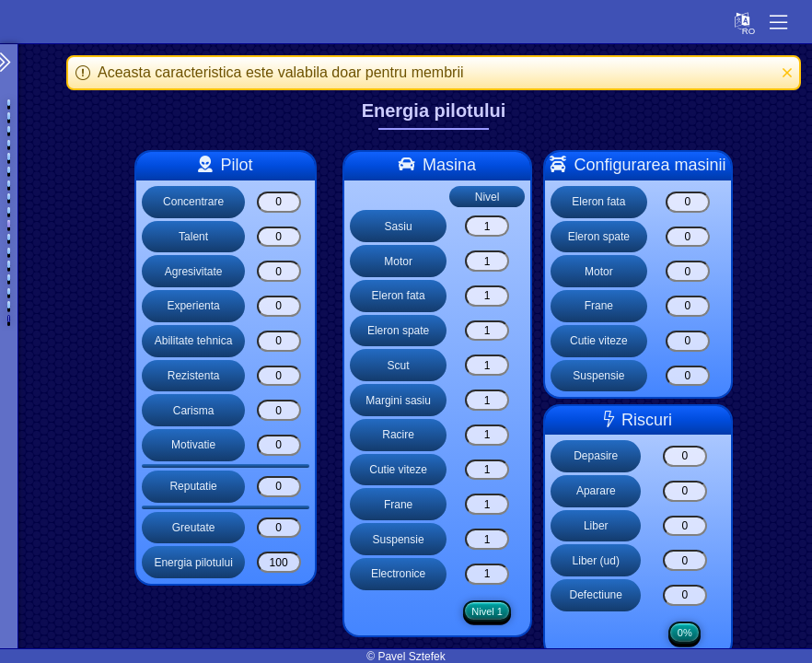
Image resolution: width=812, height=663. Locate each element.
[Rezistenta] (279, 376)
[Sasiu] (486, 226)
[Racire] (486, 435)
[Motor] (486, 261)
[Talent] (279, 237)
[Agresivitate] (279, 271)
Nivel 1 (486, 612)
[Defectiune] (685, 595)
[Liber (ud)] (685, 560)
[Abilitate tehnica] (279, 341)
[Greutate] (279, 528)
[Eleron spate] (486, 331)
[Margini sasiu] (486, 400)
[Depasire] (685, 456)
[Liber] (685, 526)
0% (684, 634)
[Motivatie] (279, 445)
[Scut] (486, 365)
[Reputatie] (279, 487)
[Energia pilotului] (279, 562)
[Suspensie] (486, 539)
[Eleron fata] (486, 296)
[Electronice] (486, 574)
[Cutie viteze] (486, 470)
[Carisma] (279, 410)
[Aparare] (685, 491)
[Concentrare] (279, 202)
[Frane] (486, 504)
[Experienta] (279, 306)
